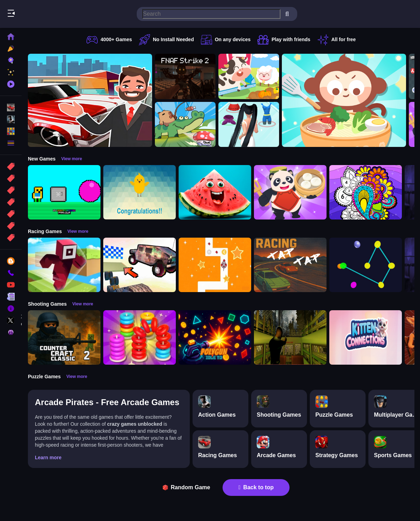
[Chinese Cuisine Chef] (290, 192)
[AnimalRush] (215, 265)
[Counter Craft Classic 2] (64, 337)
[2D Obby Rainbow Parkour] (64, 192)
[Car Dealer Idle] (90, 100)
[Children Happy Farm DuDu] (249, 76)
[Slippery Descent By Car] (140, 265)
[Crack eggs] (140, 192)
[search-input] (211, 14)
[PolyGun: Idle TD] (215, 337)
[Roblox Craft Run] (64, 265)
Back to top (256, 487)
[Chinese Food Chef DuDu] (344, 100)
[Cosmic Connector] (366, 265)
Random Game (186, 487)
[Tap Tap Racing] (290, 265)
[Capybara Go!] (185, 125)
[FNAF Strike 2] (185, 76)
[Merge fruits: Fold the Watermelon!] (215, 192)
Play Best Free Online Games (45, 14)
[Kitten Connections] (366, 337)
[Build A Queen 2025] (249, 125)
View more (72, 159)
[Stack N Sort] (140, 337)
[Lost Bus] (290, 337)
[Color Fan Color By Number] (366, 192)
